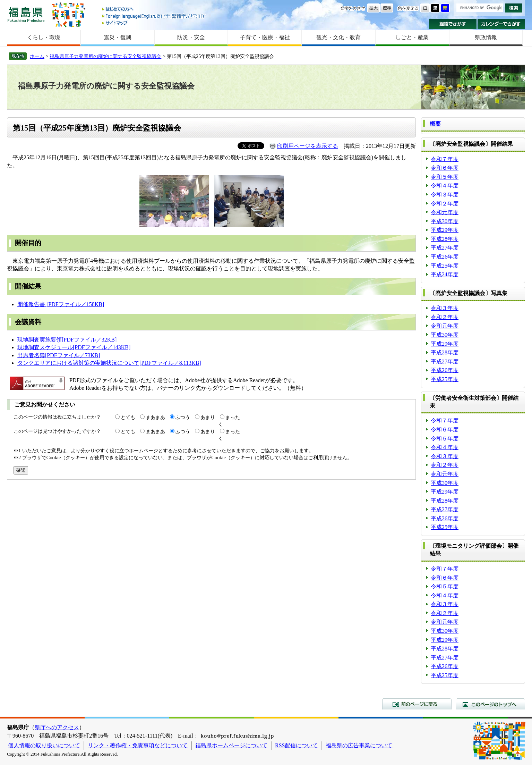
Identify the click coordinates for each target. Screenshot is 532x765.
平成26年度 (445, 257)
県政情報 (486, 37)
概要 (435, 124)
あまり (208, 417)
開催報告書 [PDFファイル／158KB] (61, 304)
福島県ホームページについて (231, 745)
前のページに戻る (417, 704)
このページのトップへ (490, 704)
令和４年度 (445, 186)
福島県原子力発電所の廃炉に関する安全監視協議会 (105, 56)
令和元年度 (445, 212)
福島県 (26, 14)
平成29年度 (445, 230)
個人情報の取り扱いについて (44, 745)
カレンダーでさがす (501, 24)
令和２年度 (445, 204)
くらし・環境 (44, 37)
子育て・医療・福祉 (265, 37)
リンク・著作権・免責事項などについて (138, 745)
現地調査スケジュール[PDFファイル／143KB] (74, 347)
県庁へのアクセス (57, 727)
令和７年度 (445, 159)
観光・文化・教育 (338, 37)
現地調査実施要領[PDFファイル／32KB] (67, 340)
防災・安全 (191, 37)
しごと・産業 (412, 37)
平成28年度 (445, 239)
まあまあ (155, 417)
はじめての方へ (154, 10)
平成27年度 (445, 248)
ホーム (37, 56)
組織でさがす (453, 24)
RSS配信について (297, 745)
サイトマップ (154, 23)
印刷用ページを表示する (308, 146)
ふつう (183, 417)
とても (128, 417)
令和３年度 (445, 195)
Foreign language (154, 16)
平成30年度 (445, 221)
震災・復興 (118, 37)
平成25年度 (445, 266)
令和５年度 (445, 177)
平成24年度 (445, 274)
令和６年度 (445, 168)
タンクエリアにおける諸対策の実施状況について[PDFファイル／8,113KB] (109, 363)
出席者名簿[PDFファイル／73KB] (59, 355)
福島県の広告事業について (359, 745)
